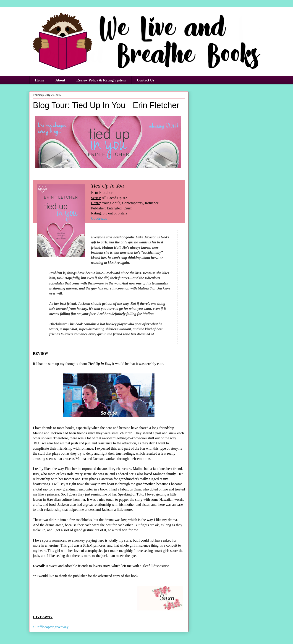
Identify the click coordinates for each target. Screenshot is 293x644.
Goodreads (99, 218)
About (60, 80)
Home (40, 80)
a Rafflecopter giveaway (51, 627)
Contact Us (146, 80)
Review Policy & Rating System (101, 80)
